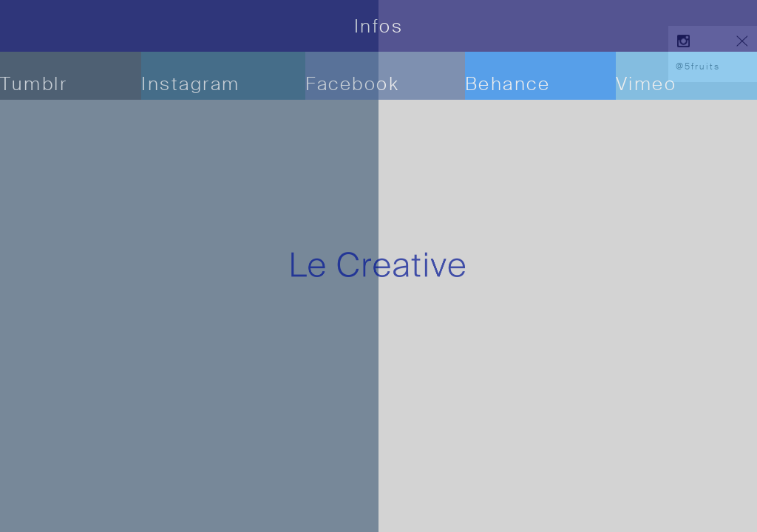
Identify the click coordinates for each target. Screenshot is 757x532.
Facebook (352, 83)
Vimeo (646, 83)
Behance (508, 83)
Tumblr (34, 83)
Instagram (191, 83)
